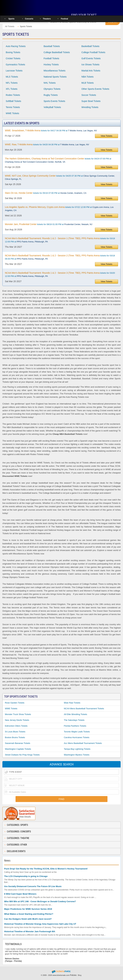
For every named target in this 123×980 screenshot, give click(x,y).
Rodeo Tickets (13, 95)
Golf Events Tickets (91, 58)
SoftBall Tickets (13, 101)
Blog (80, 975)
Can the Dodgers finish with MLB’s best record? (28, 919)
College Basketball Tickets (57, 52)
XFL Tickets (12, 89)
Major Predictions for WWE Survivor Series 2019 (28, 909)
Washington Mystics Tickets (77, 755)
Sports (11, 19)
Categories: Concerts (19, 832)
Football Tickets (51, 58)
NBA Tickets (88, 77)
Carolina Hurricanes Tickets (77, 737)
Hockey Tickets (51, 65)
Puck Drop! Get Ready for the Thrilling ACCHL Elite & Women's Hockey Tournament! (46, 869)
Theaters (47, 19)
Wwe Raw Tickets (72, 703)
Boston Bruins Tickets (15, 737)
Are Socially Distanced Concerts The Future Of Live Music (33, 886)
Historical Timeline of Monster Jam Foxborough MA (30, 931)
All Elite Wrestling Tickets (76, 714)
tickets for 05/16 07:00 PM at (46, 193)
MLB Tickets (88, 83)
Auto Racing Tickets (16, 46)
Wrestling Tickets (90, 107)
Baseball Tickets (52, 46)
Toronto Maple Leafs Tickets (77, 732)
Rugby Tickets (51, 95)
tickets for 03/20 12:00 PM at (60, 274)
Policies (73, 975)
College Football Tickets (93, 52)
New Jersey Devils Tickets (17, 720)
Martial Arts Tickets (91, 71)
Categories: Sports (17, 825)
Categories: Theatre (18, 838)
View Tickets (107, 136)
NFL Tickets (12, 83)
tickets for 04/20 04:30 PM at (47, 144)
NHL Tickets (50, 83)
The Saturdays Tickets (74, 720)
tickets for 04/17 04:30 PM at (51, 130)
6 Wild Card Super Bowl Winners (20, 894)
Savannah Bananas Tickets (18, 743)
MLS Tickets (12, 77)
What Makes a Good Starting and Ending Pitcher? (29, 914)
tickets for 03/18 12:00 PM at (60, 240)
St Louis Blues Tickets (15, 732)
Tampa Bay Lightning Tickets (77, 749)
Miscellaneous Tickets (54, 71)
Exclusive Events (16, 851)
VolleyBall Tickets (52, 107)
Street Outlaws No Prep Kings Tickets (22, 755)
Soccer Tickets (89, 95)
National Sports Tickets (55, 77)
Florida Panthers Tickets (75, 726)
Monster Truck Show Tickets (18, 714)
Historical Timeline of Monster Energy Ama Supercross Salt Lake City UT (40, 924)
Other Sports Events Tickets (95, 89)
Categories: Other (17, 845)
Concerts (29, 19)
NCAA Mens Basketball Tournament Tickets (84, 709)
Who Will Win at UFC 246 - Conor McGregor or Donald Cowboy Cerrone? (40, 901)
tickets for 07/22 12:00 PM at (59, 209)
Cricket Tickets (13, 58)
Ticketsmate (23, 7)
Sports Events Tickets (54, 101)
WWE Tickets (12, 113)
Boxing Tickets (13, 52)
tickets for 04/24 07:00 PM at (58, 160)
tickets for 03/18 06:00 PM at (60, 257)
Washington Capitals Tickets (18, 749)
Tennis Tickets (13, 107)
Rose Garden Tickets (15, 703)
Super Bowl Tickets (91, 101)
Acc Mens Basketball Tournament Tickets (83, 743)
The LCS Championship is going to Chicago (26, 876)
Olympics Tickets (52, 89)
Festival (64, 19)
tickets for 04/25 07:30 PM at (60, 177)
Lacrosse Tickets (14, 71)
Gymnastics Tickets (15, 65)
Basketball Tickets (90, 46)
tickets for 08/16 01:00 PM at (49, 224)
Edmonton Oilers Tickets (16, 726)
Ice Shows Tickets (90, 65)
